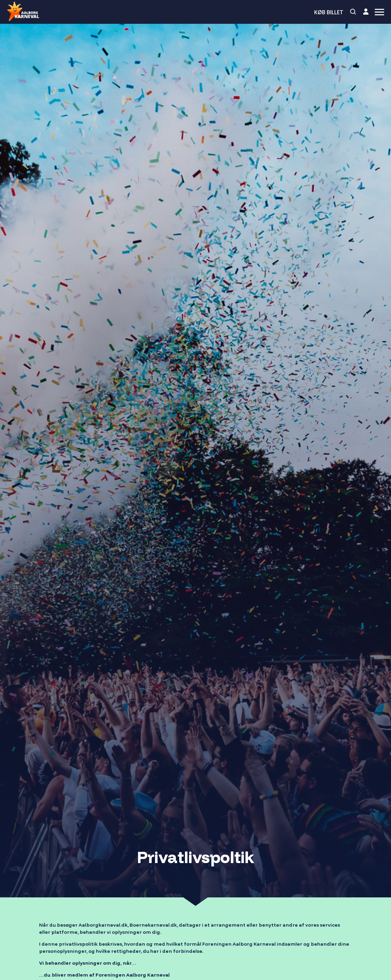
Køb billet (329, 12)
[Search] (353, 12)
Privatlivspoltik (196, 857)
